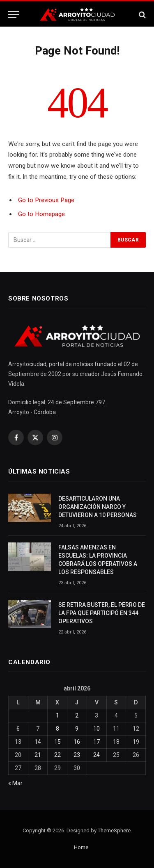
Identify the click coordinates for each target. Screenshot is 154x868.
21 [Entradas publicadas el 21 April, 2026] (38, 755)
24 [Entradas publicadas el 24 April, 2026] (97, 755)
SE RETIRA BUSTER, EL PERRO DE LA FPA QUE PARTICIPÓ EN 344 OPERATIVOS (102, 613)
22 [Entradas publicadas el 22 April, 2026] (57, 755)
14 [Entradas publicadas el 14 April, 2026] (38, 742)
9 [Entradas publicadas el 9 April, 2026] (77, 729)
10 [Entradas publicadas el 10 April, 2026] (97, 729)
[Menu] (14, 15)
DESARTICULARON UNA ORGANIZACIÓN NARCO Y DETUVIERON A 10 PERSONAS (98, 507)
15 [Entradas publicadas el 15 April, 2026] (57, 742)
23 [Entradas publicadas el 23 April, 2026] (77, 755)
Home (81, 847)
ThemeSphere (114, 830)
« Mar (15, 783)
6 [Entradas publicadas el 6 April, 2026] (18, 729)
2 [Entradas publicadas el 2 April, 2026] (77, 715)
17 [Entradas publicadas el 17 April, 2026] (97, 742)
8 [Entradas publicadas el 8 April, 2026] (57, 729)
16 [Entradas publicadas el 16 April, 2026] (77, 742)
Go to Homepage (41, 214)
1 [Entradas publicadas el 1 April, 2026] (57, 715)
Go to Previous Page (46, 200)
